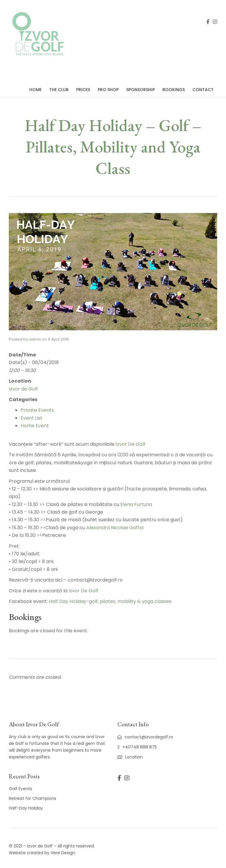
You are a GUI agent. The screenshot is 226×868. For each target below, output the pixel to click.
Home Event (35, 426)
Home (35, 90)
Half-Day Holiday (26, 808)
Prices (83, 90)
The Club (59, 90)
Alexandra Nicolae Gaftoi (115, 528)
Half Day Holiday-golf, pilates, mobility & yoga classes (110, 601)
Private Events (37, 410)
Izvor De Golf (131, 444)
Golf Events (20, 789)
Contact (203, 90)
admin (35, 339)
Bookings (174, 90)
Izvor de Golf (23, 389)
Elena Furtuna (136, 504)
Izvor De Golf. (84, 591)
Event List (31, 418)
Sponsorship (141, 90)
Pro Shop (108, 90)
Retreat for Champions (33, 798)
